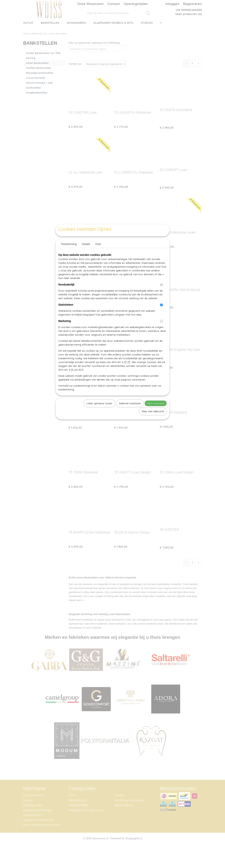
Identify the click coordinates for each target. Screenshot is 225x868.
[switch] (161, 294)
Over (98, 253)
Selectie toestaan (130, 412)
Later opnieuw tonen (99, 412)
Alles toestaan (156, 412)
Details (86, 253)
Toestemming (69, 253)
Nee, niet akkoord (153, 420)
